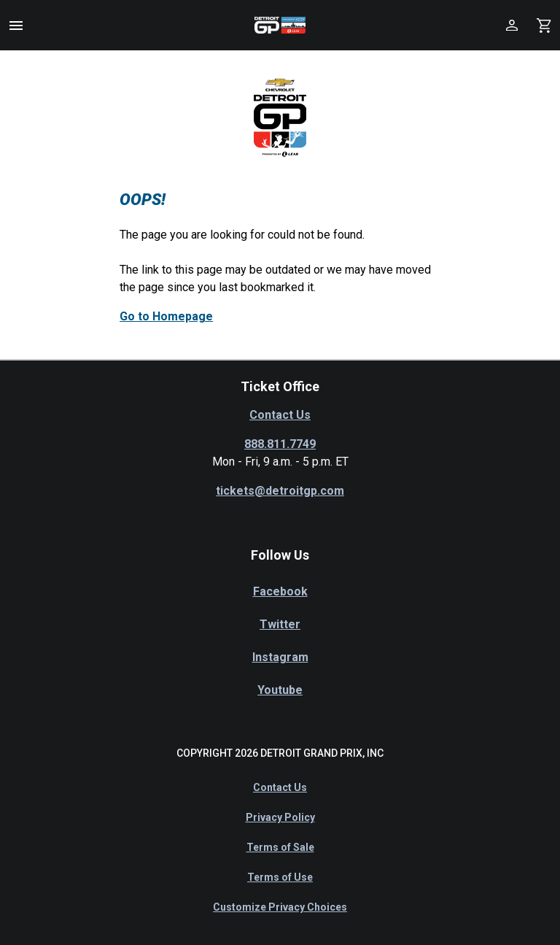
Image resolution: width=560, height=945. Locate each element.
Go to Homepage (166, 316)
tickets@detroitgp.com (280, 491)
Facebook (280, 591)
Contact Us (280, 415)
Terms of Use (280, 877)
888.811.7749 (280, 444)
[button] (16, 26)
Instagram (280, 657)
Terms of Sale (280, 847)
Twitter (280, 624)
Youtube (280, 690)
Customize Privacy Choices (280, 907)
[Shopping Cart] (544, 25)
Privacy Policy (280, 817)
